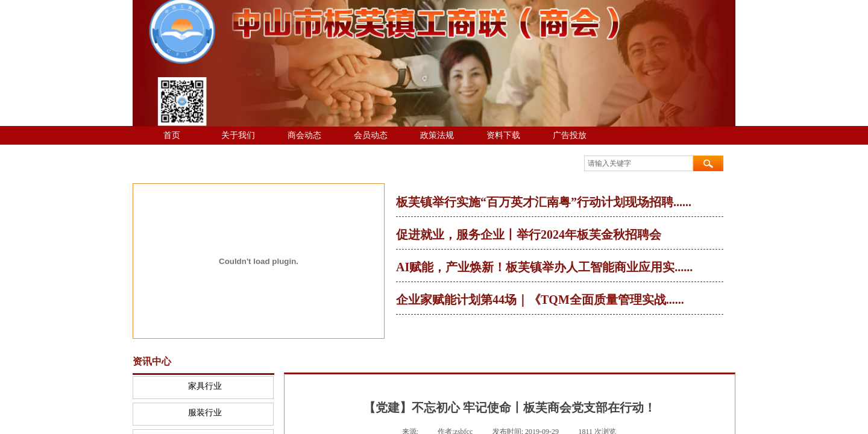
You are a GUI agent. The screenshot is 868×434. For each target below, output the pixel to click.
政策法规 (437, 135)
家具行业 (205, 386)
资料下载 (503, 135)
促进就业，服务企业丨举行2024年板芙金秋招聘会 (529, 234)
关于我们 (238, 135)
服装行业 (205, 413)
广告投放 (570, 135)
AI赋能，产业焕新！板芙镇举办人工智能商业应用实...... (544, 267)
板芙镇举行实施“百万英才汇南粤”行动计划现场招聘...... (544, 202)
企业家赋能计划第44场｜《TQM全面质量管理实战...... (540, 300)
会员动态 (371, 135)
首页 (172, 135)
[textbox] (639, 163)
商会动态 (304, 135)
